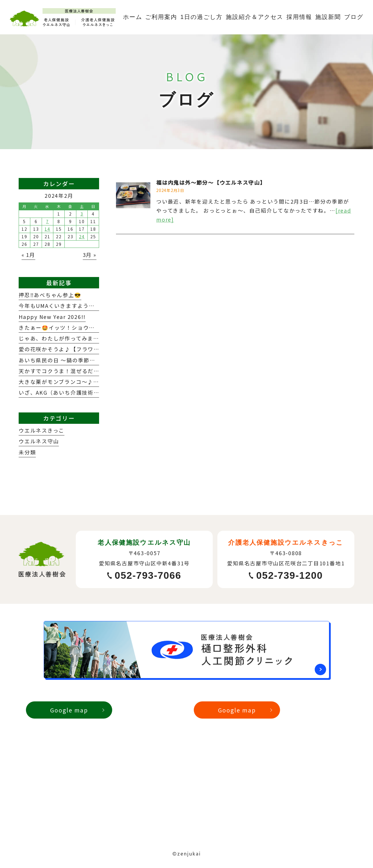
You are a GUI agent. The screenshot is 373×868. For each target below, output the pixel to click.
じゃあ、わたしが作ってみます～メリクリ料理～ (82, 338)
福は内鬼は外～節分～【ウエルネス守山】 (211, 182)
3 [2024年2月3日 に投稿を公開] (82, 214)
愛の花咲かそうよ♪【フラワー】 (62, 349)
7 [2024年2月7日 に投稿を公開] (47, 221)
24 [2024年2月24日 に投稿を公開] (82, 237)
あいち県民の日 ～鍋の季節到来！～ (66, 360)
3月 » (90, 255)
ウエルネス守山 (39, 441)
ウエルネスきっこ (42, 430)
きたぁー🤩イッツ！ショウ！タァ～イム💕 (75, 327)
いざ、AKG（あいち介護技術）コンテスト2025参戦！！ (92, 392)
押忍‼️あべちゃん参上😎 (50, 295)
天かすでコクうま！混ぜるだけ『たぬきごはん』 (82, 371)
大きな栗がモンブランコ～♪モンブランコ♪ (76, 382)
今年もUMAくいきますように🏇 (60, 306)
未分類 (27, 452)
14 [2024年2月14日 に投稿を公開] (47, 229)
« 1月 (28, 255)
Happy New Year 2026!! (52, 317)
